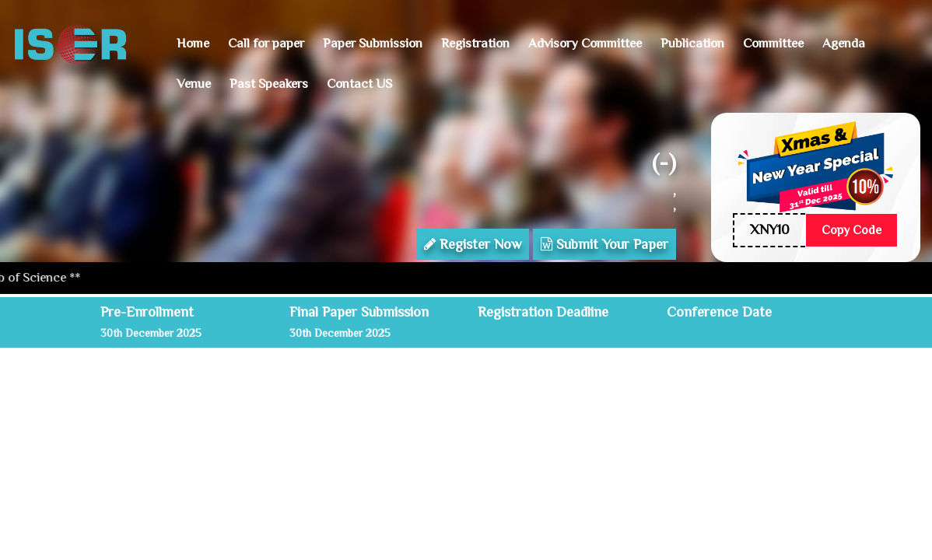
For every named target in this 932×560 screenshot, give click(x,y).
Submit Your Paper (604, 244)
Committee (773, 43)
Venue (194, 84)
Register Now (473, 244)
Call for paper (266, 43)
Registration (475, 43)
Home (193, 43)
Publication (692, 43)
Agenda (844, 43)
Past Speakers (269, 84)
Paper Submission (373, 43)
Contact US (359, 84)
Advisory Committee (585, 43)
